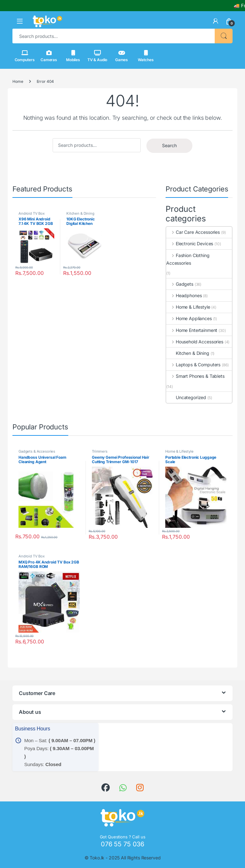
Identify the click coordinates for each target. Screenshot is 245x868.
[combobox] (114, 36)
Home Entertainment (192, 330)
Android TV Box (32, 213)
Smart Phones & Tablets (195, 376)
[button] (20, 21)
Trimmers (100, 451)
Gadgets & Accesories (37, 451)
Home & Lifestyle (188, 307)
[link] (216, 21)
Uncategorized (186, 397)
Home (18, 81)
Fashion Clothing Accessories (188, 259)
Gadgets (180, 284)
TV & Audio (97, 56)
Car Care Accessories (193, 232)
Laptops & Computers (193, 365)
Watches (146, 56)
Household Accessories (195, 342)
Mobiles (73, 56)
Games (122, 56)
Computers (25, 56)
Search (224, 36)
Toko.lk (97, 858)
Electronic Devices (190, 244)
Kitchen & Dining (80, 213)
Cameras (49, 56)
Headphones (184, 295)
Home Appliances (189, 318)
